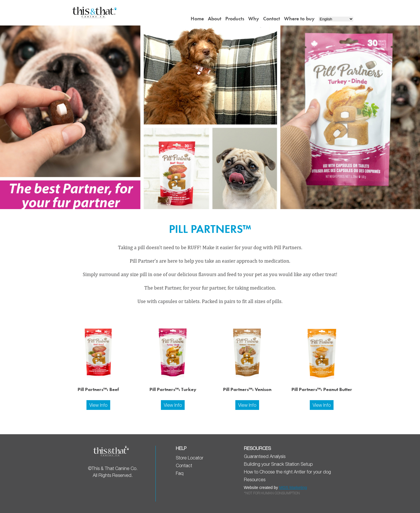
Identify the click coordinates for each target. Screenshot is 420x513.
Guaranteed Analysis (265, 456)
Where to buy (299, 19)
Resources (255, 479)
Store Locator (190, 458)
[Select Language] (336, 19)
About (215, 19)
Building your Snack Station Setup (278, 464)
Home (197, 19)
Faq (180, 473)
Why (254, 19)
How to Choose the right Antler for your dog (287, 472)
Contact (272, 19)
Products (235, 19)
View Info (98, 405)
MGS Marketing (293, 488)
